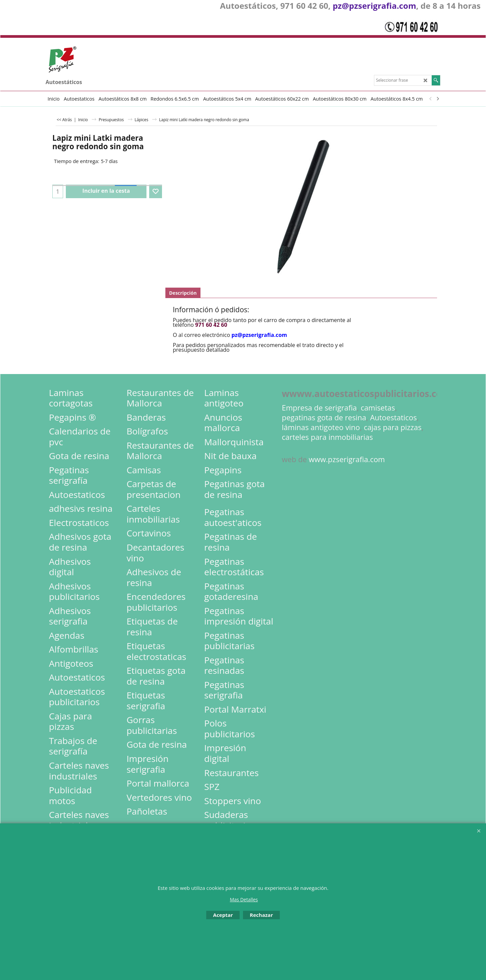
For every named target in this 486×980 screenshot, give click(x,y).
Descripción (183, 293)
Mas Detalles (244, 899)
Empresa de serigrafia (319, 408)
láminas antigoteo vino (321, 427)
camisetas (378, 408)
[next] (437, 99)
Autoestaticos (393, 417)
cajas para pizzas (393, 427)
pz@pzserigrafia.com (374, 6)
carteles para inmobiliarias (327, 437)
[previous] (431, 99)
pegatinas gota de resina (324, 417)
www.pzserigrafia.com (347, 459)
